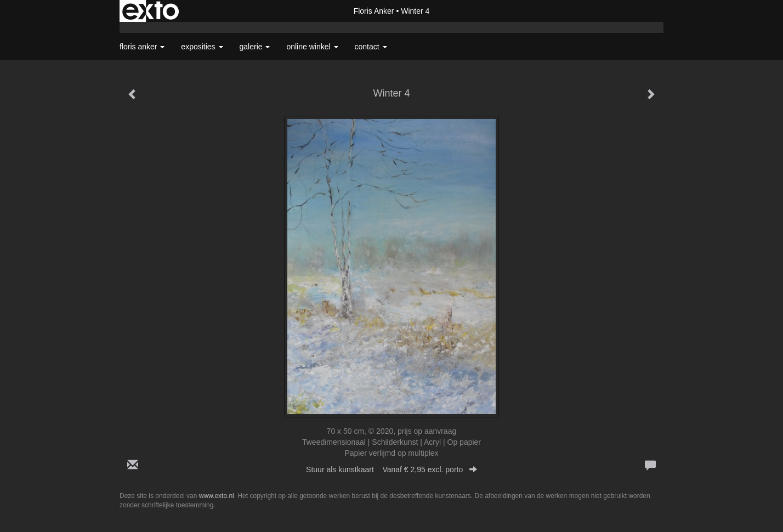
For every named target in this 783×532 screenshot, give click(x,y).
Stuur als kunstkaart (392, 469)
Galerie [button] (255, 47)
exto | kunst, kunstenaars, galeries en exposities (151, 11)
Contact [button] (371, 47)
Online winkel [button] (312, 47)
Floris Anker (374, 11)
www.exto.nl (217, 496)
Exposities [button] (202, 47)
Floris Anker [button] (142, 47)
